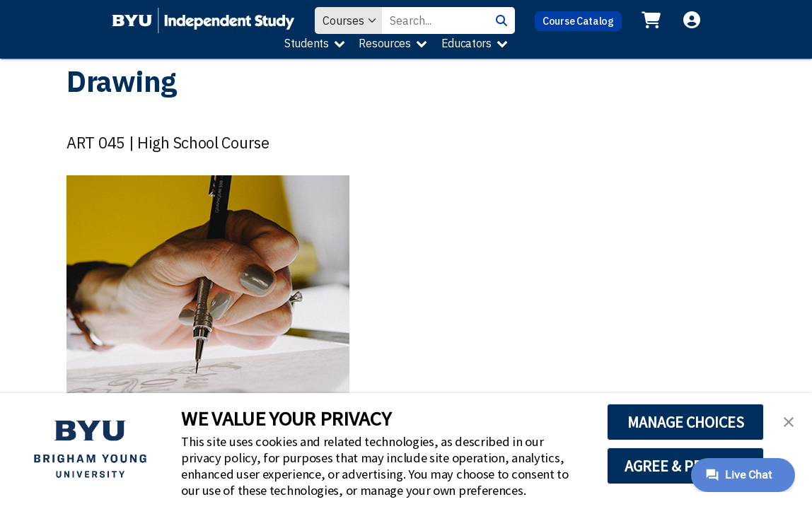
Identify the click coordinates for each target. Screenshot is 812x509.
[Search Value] (435, 21)
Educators (466, 43)
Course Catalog (578, 21)
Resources (384, 43)
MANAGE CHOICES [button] (686, 422)
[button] (789, 421)
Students (307, 43)
